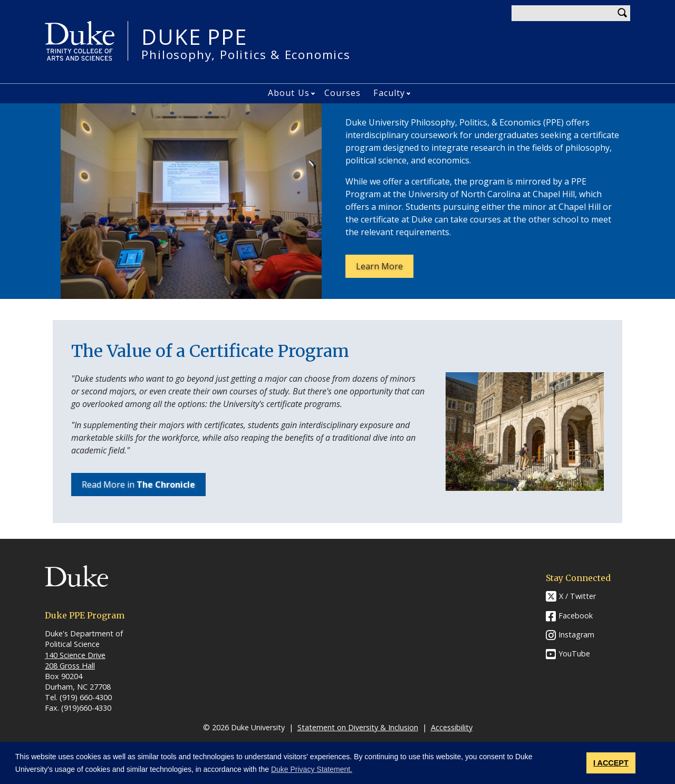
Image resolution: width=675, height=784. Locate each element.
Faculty (389, 93)
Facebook (576, 616)
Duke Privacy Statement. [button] (312, 769)
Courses (343, 93)
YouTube (574, 654)
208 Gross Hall (70, 666)
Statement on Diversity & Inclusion (358, 727)
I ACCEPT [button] (611, 763)
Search (622, 13)
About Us (289, 93)
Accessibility (452, 727)
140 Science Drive (75, 655)
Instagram (576, 635)
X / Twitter (577, 596)
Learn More (385, 269)
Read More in (138, 485)
